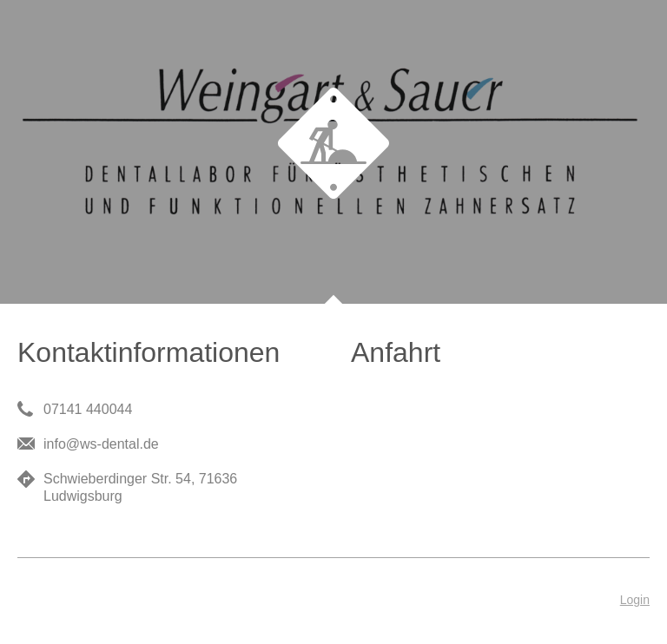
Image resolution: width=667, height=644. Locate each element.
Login (635, 600)
